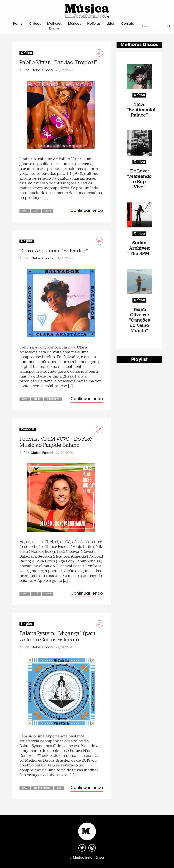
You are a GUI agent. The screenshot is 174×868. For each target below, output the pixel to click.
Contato (128, 24)
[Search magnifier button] (169, 26)
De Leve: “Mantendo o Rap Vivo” (139, 179)
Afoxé (37, 399)
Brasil (48, 211)
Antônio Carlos (42, 788)
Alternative (53, 399)
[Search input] (154, 26)
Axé (36, 211)
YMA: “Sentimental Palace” (139, 110)
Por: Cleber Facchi (38, 70)
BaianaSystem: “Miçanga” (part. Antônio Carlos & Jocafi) (58, 636)
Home (18, 24)
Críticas (35, 24)
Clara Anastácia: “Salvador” (54, 251)
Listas (111, 24)
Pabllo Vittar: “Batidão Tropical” (58, 62)
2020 (25, 594)
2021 (25, 211)
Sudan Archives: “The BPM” (139, 248)
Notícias (94, 24)
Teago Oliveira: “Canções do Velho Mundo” (139, 320)
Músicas (74, 24)
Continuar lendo (87, 211)
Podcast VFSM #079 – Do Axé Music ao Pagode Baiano (56, 442)
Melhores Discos (54, 26)
